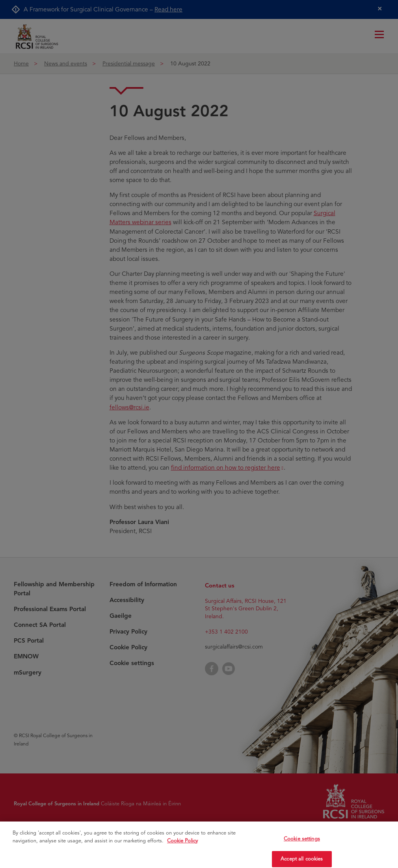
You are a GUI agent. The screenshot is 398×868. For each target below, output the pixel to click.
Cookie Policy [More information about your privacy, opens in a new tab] (182, 849)
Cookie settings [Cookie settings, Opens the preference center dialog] (302, 847)
